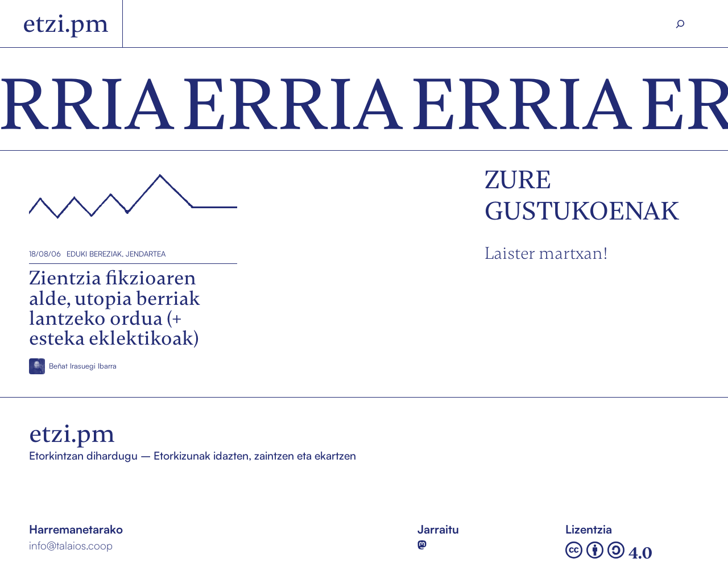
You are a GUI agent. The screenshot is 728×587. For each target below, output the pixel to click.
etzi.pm (66, 23)
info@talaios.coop (71, 545)
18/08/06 (45, 254)
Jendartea (146, 254)
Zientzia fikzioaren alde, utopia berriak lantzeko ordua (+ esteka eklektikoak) (127, 203)
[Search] (681, 24)
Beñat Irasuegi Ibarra (83, 366)
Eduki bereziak (94, 254)
